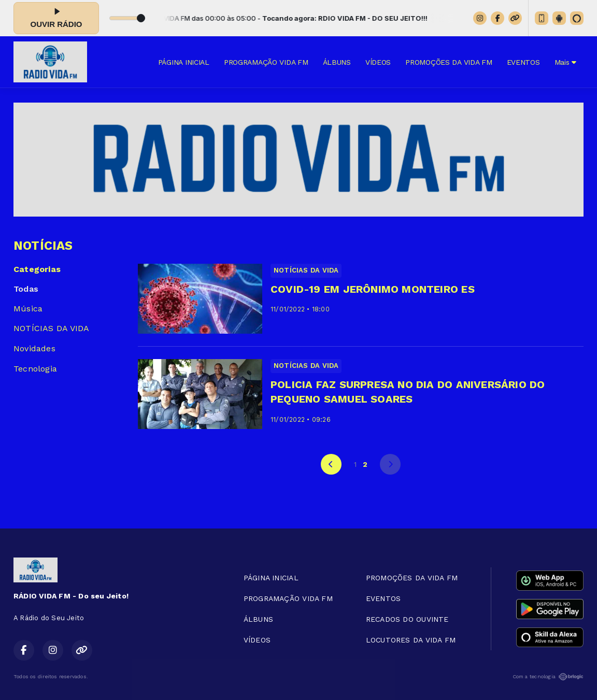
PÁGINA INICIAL (184, 62)
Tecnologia (35, 369)
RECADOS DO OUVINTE (407, 619)
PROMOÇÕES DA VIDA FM (449, 62)
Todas (26, 289)
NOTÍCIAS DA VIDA (51, 328)
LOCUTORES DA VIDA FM (411, 640)
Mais (565, 62)
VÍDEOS (378, 62)
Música (28, 309)
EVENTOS (523, 62)
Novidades (34, 348)
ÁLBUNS (337, 62)
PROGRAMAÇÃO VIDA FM (266, 62)
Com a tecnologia (548, 677)
